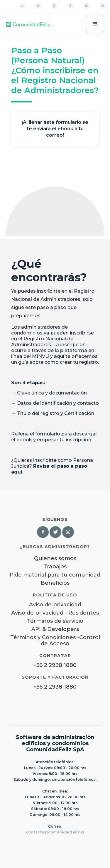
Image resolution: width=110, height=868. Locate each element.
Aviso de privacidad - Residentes (55, 613)
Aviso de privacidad (55, 605)
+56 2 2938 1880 (55, 665)
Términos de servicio (55, 621)
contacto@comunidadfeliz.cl (55, 832)
